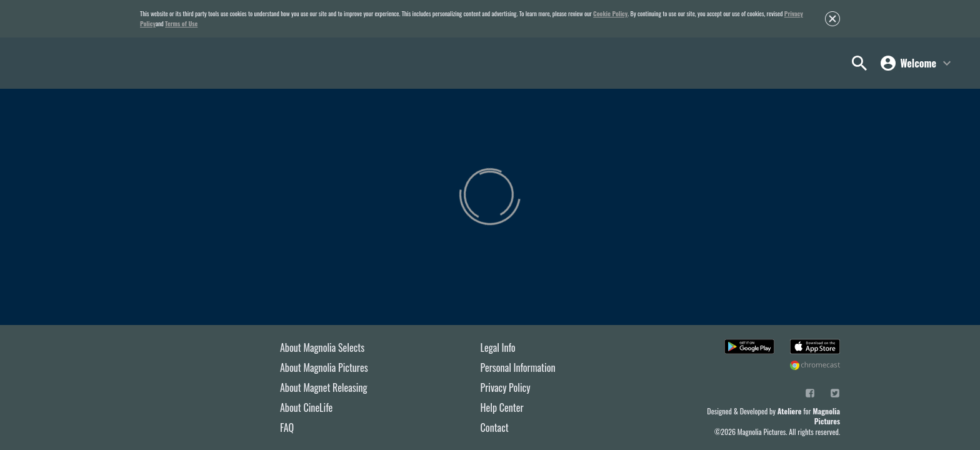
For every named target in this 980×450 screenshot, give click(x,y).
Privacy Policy (506, 387)
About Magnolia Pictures (324, 367)
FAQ (287, 427)
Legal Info (498, 347)
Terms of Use (181, 23)
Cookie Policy (610, 13)
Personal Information (518, 367)
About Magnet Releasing (324, 387)
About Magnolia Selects (322, 347)
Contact (495, 427)
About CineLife (306, 407)
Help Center (502, 407)
